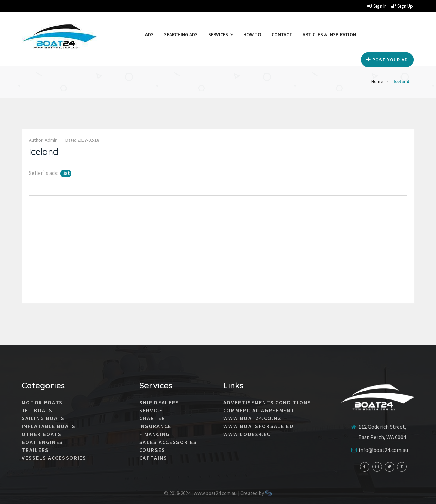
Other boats (42, 434)
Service (151, 410)
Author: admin (43, 140)
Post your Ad (387, 60)
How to (252, 34)
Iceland (402, 81)
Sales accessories (168, 442)
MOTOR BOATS (42, 402)
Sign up (402, 6)
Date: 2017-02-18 (82, 140)
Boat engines (42, 442)
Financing (155, 434)
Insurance (155, 426)
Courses (152, 450)
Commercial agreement (259, 410)
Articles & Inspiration (329, 34)
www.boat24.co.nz (252, 418)
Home (377, 81)
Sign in (377, 6)
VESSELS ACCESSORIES (54, 458)
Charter (152, 418)
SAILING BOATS (43, 418)
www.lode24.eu (247, 434)
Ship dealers (159, 402)
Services (221, 34)
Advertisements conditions (267, 402)
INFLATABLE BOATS (49, 426)
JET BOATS (37, 410)
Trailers (36, 450)
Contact (282, 34)
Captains (153, 458)
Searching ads (181, 34)
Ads (149, 34)
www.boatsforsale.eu (258, 426)
